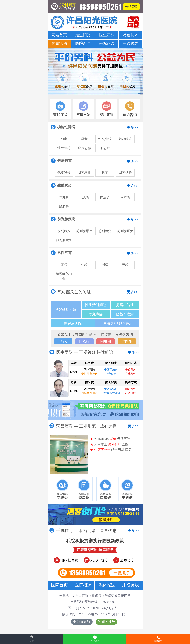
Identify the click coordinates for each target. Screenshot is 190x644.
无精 (64, 265)
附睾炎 (125, 197)
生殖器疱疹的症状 (117, 323)
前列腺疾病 (63, 219)
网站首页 (59, 35)
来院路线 (107, 43)
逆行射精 (84, 148)
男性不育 (61, 253)
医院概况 (83, 585)
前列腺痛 (105, 231)
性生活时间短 (96, 305)
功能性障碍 (63, 127)
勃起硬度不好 (66, 309)
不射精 (105, 148)
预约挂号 (106, 622)
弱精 (105, 265)
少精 (84, 265)
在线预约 (130, 43)
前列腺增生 (84, 231)
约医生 (127, 341)
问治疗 (84, 341)
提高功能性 (125, 305)
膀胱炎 (64, 206)
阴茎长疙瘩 (125, 314)
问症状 (63, 341)
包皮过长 (64, 173)
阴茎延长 (125, 173)
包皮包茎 (61, 161)
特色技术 (130, 35)
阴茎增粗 (84, 173)
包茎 (105, 173)
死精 (125, 265)
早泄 (84, 139)
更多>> (132, 127)
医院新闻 (83, 43)
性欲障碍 (64, 148)
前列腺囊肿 (64, 240)
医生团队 (107, 35)
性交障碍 (105, 139)
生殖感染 (61, 185)
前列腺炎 (64, 231)
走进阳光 (83, 35)
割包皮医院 (73, 323)
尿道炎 (105, 197)
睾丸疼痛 (96, 314)
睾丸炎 (64, 197)
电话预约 (131, 370)
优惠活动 (59, 43)
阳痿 (64, 139)
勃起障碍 (125, 139)
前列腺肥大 (125, 231)
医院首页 (59, 585)
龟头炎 (84, 197)
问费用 (106, 341)
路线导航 (82, 622)
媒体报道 (107, 585)
